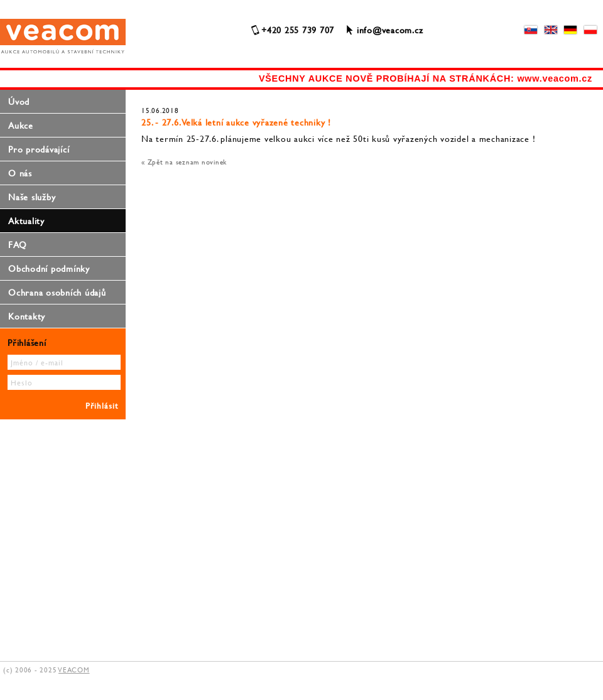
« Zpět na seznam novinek (184, 162)
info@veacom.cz (390, 30)
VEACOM (74, 670)
